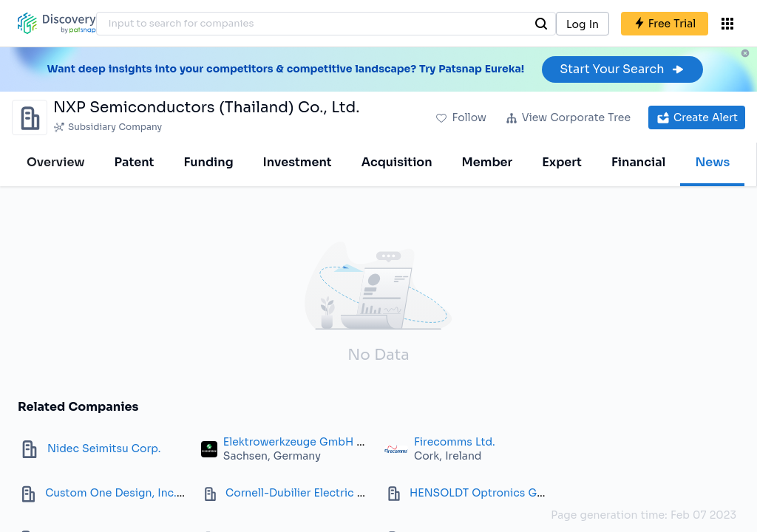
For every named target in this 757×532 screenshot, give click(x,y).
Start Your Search (622, 69)
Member (488, 162)
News (712, 162)
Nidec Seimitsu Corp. (104, 449)
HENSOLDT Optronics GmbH (486, 493)
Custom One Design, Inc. (111, 493)
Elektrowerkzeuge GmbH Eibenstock (319, 442)
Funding (208, 162)
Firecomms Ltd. (455, 442)
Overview (56, 162)
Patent (135, 162)
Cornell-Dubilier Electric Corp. (306, 493)
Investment (298, 162)
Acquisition (397, 162)
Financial (638, 162)
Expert (562, 162)
